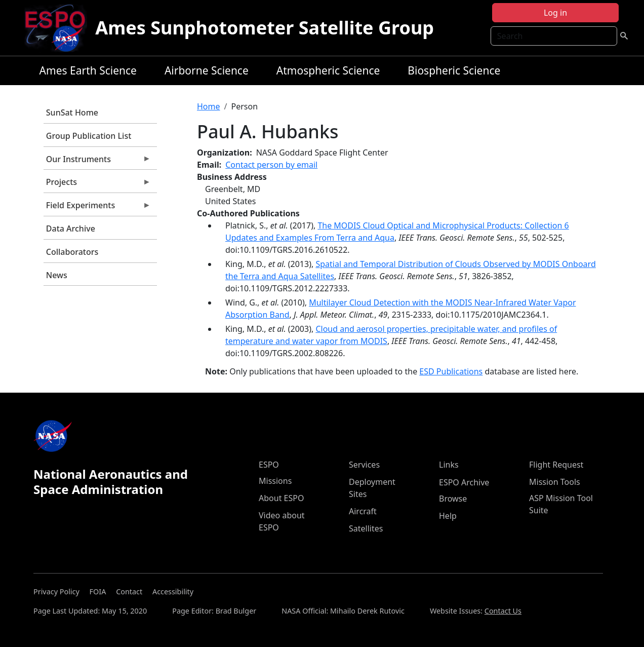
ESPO (269, 465)
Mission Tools (555, 482)
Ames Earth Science (88, 70)
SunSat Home (72, 112)
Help (448, 516)
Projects (97, 184)
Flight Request (556, 465)
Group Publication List (89, 136)
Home (209, 106)
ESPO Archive (464, 482)
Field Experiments (97, 208)
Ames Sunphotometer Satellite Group (265, 28)
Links (449, 465)
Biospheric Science (454, 70)
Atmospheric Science (328, 70)
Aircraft (363, 511)
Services (364, 465)
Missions (275, 481)
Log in (555, 13)
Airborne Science (207, 70)
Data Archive (71, 229)
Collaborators (72, 252)
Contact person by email (271, 165)
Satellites (366, 528)
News (57, 275)
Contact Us (503, 611)
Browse (453, 499)
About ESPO (281, 498)
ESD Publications (451, 371)
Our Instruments (97, 162)
